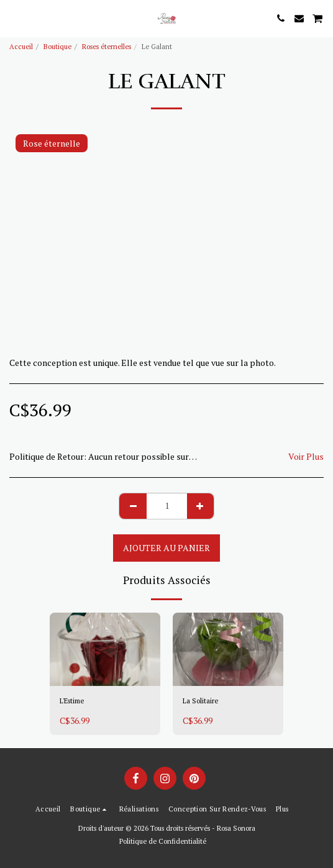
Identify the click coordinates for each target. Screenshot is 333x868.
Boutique (57, 46)
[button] (14, 18)
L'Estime (72, 701)
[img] (105, 650)
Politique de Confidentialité (163, 841)
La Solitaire (200, 701)
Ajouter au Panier (166, 548)
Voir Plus (306, 457)
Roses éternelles (107, 46)
